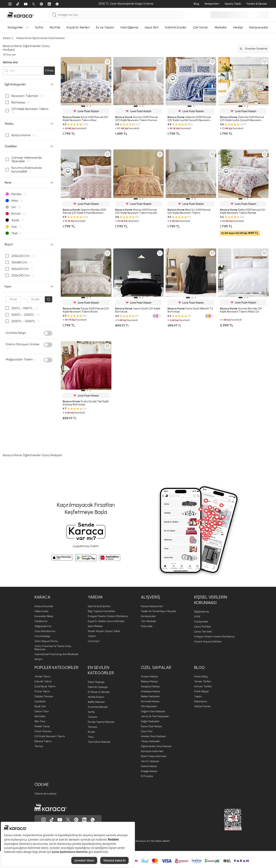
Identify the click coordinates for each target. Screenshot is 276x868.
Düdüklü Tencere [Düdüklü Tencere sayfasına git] (44, 696)
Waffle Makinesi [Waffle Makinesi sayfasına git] (96, 702)
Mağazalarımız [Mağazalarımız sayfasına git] (43, 626)
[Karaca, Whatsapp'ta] (93, 820)
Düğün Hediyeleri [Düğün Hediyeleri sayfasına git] (150, 721)
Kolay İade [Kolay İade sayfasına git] (147, 626)
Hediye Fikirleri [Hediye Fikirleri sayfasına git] (202, 706)
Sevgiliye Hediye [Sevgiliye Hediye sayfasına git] (150, 686)
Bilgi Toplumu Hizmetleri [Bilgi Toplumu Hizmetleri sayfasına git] (101, 611)
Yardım (95, 597)
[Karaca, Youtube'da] (60, 820)
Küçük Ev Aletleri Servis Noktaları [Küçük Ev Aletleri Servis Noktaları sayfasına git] (106, 621)
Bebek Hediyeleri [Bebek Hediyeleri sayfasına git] (150, 696)
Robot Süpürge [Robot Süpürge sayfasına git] (96, 682)
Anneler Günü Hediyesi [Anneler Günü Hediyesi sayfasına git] (153, 736)
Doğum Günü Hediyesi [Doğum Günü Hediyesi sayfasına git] (153, 711)
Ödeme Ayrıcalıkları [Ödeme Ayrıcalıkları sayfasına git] (46, 794)
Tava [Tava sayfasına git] (91, 737)
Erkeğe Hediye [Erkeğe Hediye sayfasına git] (149, 771)
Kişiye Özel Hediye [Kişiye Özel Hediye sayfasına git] (151, 726)
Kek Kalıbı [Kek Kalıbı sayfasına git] (40, 716)
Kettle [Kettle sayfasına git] (91, 712)
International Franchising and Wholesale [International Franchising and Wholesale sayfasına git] (56, 654)
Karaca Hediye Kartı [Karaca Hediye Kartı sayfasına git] (152, 606)
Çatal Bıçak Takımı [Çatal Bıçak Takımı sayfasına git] (45, 686)
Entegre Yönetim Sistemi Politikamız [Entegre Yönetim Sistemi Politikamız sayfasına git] (108, 616)
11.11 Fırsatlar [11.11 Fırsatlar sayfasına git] (147, 776)
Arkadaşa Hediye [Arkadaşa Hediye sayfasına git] (150, 691)
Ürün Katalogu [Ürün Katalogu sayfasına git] (42, 636)
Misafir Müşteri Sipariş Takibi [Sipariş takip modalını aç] (104, 631)
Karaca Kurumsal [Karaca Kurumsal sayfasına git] (44, 606)
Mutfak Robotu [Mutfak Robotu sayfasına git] (96, 697)
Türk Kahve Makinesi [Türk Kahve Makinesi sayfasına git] (99, 742)
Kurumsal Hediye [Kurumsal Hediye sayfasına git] (150, 701)
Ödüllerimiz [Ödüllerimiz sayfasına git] (41, 621)
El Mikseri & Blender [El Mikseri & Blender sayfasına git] (99, 692)
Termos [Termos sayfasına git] (39, 746)
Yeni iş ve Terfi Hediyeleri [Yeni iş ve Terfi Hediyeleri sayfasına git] (155, 716)
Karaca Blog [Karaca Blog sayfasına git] (201, 676)
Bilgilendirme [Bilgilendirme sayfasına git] (202, 612)
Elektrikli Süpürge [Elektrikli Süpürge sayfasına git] (98, 687)
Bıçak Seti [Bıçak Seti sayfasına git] (40, 706)
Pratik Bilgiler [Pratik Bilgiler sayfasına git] (202, 691)
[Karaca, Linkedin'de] (84, 820)
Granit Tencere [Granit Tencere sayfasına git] (43, 731)
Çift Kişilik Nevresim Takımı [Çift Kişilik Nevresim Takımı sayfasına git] (50, 736)
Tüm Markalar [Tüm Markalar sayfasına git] (149, 621)
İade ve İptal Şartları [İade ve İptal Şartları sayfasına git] (99, 606)
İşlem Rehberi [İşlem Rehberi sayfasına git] (95, 626)
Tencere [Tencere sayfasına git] (92, 717)
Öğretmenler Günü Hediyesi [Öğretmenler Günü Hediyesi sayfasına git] (156, 746)
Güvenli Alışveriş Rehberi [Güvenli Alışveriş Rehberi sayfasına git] (208, 642)
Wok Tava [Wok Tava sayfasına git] (40, 721)
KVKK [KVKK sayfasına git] (197, 617)
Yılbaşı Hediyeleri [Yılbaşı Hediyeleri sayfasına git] (150, 741)
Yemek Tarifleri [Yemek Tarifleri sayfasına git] (203, 681)
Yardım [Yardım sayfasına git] (92, 636)
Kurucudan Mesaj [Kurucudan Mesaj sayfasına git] (44, 616)
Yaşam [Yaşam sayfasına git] (198, 696)
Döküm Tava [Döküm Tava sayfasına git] (41, 711)
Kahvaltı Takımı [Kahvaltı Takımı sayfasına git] (43, 681)
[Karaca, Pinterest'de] (76, 820)
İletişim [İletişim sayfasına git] (39, 659)
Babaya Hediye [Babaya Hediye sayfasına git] (149, 681)
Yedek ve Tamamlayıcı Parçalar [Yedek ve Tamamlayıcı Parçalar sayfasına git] (159, 611)
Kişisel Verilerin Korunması (211, 600)
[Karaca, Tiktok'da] (52, 820)
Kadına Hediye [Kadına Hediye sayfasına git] (149, 766)
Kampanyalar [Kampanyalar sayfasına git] (148, 616)
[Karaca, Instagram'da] (44, 820)
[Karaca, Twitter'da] (68, 820)
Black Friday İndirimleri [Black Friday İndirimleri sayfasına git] (154, 756)
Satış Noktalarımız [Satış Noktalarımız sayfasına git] (45, 631)
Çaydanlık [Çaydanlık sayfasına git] (40, 701)
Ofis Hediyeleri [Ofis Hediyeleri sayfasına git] (149, 706)
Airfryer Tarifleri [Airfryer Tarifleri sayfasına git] (203, 686)
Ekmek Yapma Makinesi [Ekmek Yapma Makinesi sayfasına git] (101, 722)
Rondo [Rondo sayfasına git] (91, 732)
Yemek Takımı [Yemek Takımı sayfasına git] (43, 676)
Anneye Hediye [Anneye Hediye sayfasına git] (149, 676)
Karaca (42, 597)
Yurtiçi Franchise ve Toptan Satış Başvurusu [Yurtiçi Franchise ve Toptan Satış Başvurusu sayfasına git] (53, 648)
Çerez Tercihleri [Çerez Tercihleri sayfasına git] (203, 632)
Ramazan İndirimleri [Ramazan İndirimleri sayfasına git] (152, 751)
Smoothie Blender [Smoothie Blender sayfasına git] (98, 707)
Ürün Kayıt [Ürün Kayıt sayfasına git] (94, 641)
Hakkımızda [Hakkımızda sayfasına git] (41, 611)
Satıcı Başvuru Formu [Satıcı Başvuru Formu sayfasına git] (46, 641)
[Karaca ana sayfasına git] (51, 808)
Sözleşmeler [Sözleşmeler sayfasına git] (201, 622)
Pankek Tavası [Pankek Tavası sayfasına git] (42, 726)
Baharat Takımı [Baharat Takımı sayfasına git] (43, 741)
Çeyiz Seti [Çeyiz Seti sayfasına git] (147, 731)
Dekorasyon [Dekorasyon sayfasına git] (201, 701)
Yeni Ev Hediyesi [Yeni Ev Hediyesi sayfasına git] (150, 761)
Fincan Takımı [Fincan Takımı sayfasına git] (42, 691)
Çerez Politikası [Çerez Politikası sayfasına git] (202, 627)
